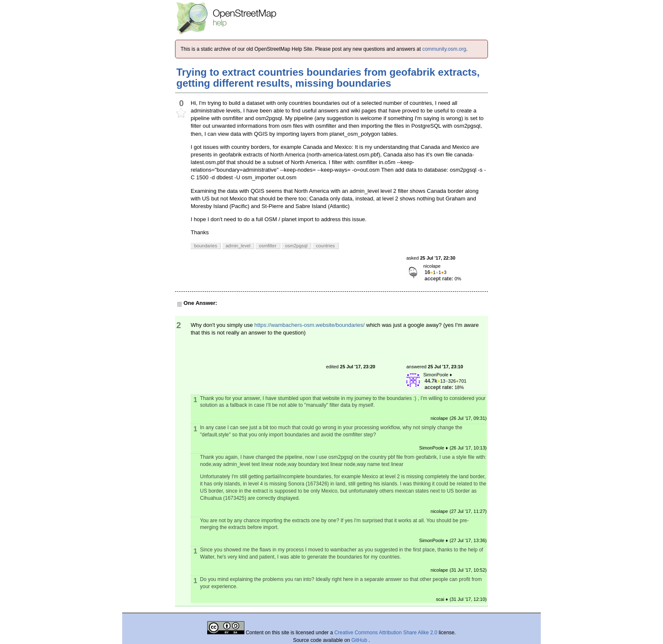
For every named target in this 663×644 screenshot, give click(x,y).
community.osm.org (444, 49)
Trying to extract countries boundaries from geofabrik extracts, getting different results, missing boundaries (328, 78)
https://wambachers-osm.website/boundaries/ (310, 325)
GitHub (360, 640)
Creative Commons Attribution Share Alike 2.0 (386, 633)
